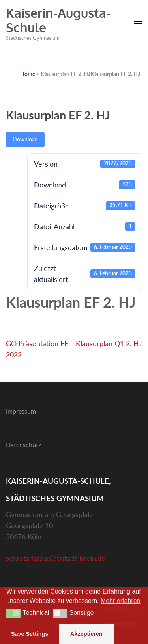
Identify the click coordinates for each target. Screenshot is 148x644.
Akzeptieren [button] (86, 634)
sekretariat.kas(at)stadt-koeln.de (56, 558)
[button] (14, 613)
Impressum (21, 411)
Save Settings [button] (30, 634)
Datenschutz (23, 444)
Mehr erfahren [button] (121, 601)
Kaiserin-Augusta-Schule (58, 20)
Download (25, 139)
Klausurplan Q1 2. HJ (109, 343)
